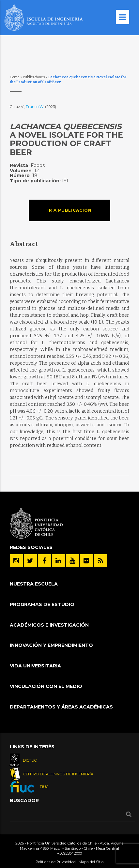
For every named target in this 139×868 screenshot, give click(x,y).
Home (15, 77)
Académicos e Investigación (49, 625)
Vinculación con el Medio (46, 686)
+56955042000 (69, 853)
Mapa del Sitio (91, 862)
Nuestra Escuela (34, 584)
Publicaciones (34, 77)
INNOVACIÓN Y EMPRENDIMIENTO (51, 645)
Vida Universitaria (35, 666)
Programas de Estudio (42, 604)
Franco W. (35, 107)
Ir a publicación (69, 210)
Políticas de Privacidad (56, 862)
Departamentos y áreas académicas (61, 707)
